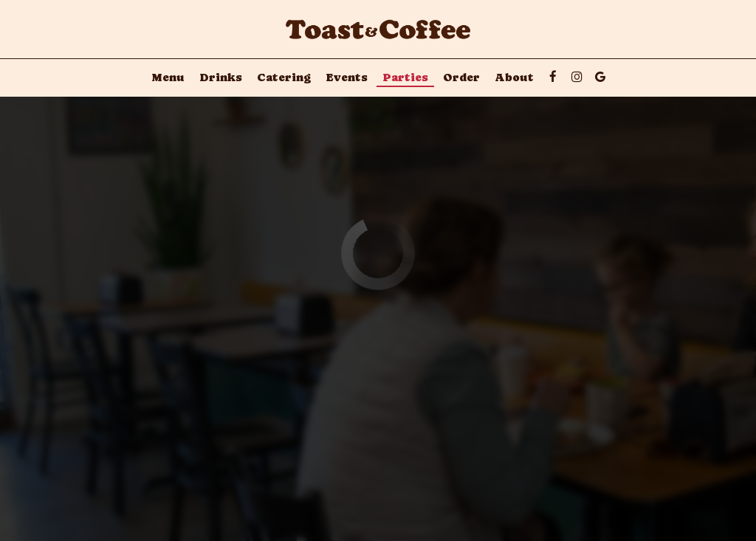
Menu (168, 77)
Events (347, 77)
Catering (284, 77)
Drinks (221, 77)
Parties (405, 77)
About (514, 77)
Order (461, 77)
